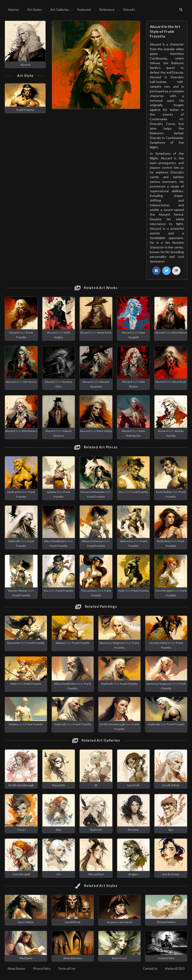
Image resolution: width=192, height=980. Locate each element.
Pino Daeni (26, 958)
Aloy (58, 830)
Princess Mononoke (93, 492)
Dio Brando (14, 492)
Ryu (121, 492)
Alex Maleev (179, 332)
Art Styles (35, 9)
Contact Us (150, 969)
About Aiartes (16, 969)
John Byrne (30, 382)
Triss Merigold (164, 591)
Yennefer (133, 830)
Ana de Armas (171, 874)
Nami (13, 684)
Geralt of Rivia (171, 785)
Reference (107, 9)
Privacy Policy (42, 969)
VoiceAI (129, 9)
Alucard (25, 65)
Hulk (121, 591)
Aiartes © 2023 (175, 969)
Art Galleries (60, 9)
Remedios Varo (73, 958)
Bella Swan (164, 541)
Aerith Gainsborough (112, 724)
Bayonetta (14, 643)
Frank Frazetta (25, 110)
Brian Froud (119, 958)
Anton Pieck (104, 332)
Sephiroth (14, 541)
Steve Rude (179, 382)
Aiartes (13, 9)
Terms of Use (67, 969)
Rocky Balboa (164, 492)
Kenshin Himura (159, 643)
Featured (84, 9)
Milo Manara (30, 431)
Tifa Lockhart (89, 591)
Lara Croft (133, 785)
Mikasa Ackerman (93, 541)
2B (96, 785)
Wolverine (126, 541)
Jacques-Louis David (119, 922)
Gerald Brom (73, 922)
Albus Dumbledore (55, 541)
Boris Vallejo (104, 431)
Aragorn (134, 874)
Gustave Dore (166, 958)
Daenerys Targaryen (112, 643)
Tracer (21, 830)
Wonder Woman (18, 591)
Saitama (52, 492)
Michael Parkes (166, 922)
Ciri (58, 874)
